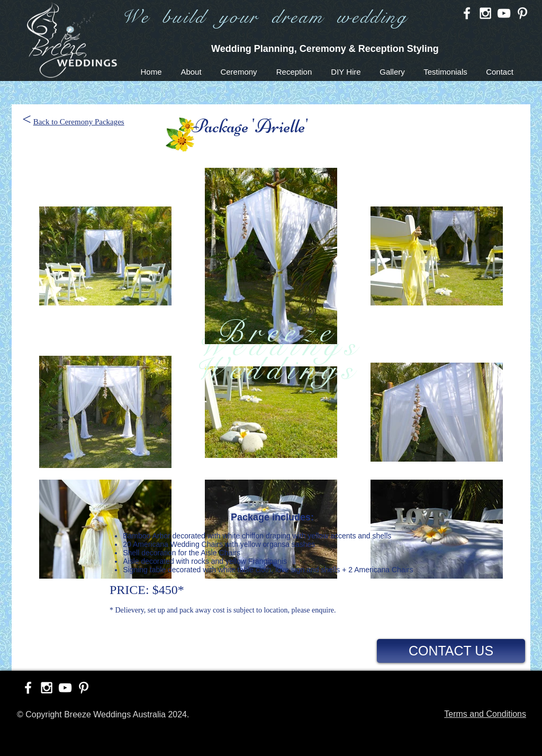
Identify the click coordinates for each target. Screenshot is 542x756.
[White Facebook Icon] (467, 13)
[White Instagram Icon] (485, 13)
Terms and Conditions (485, 714)
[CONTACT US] (451, 651)
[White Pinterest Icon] (522, 13)
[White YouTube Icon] (504, 13)
